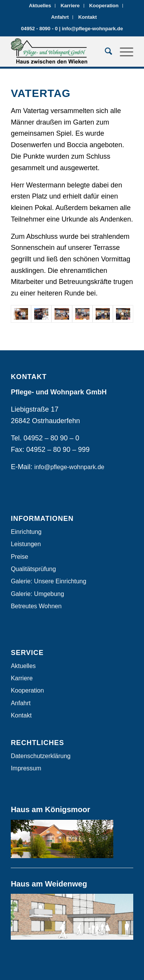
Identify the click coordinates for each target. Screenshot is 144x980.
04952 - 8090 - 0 (39, 29)
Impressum (26, 768)
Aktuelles (40, 6)
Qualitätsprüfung (33, 569)
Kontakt (88, 17)
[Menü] (123, 51)
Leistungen (26, 544)
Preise (19, 557)
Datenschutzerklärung (41, 756)
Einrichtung (26, 532)
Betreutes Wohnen (36, 606)
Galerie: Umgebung (37, 594)
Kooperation (104, 6)
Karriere (70, 6)
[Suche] (105, 51)
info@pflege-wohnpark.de (92, 29)
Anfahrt (60, 17)
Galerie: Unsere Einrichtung (49, 581)
